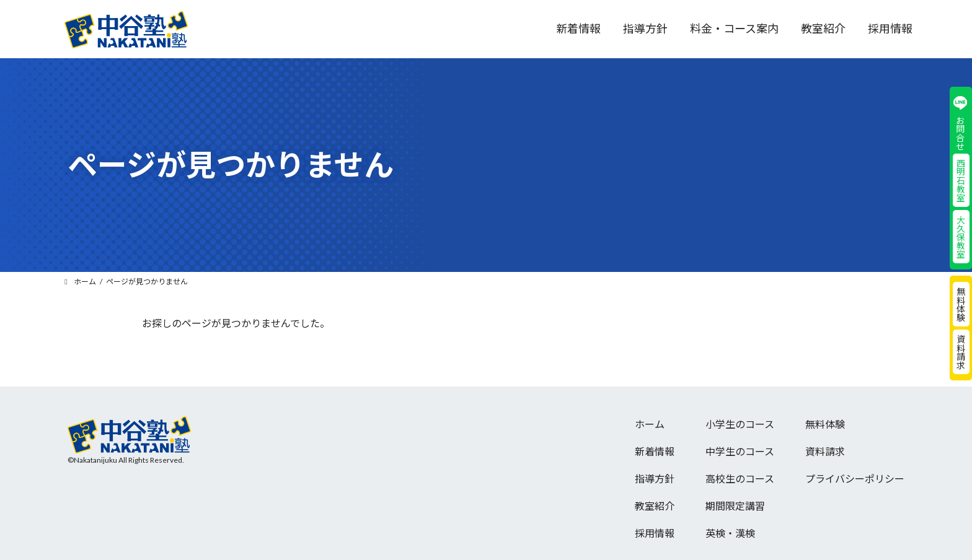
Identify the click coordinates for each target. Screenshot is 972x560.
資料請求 (961, 352)
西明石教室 (961, 180)
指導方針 (655, 479)
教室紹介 (655, 506)
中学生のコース (740, 451)
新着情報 (655, 451)
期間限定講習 (735, 506)
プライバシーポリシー (855, 479)
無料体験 (961, 304)
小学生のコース (740, 424)
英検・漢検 (730, 533)
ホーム (650, 424)
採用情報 (655, 533)
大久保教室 (961, 237)
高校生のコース (740, 479)
